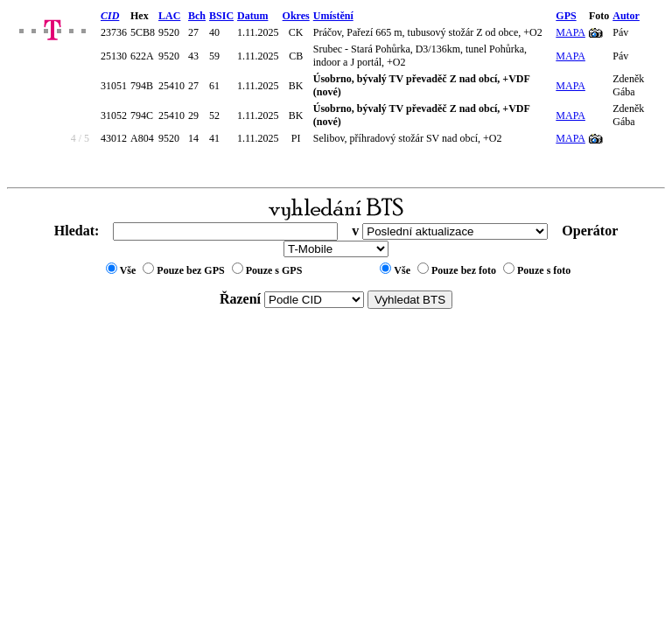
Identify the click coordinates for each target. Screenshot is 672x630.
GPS (566, 16)
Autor (626, 16)
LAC (169, 16)
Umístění (333, 16)
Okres (296, 16)
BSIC (221, 16)
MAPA (570, 32)
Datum (252, 16)
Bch (197, 16)
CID (110, 16)
